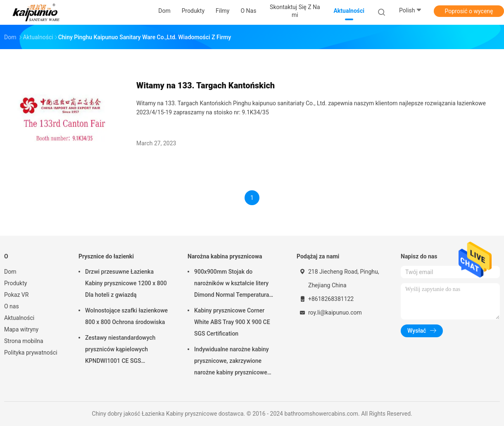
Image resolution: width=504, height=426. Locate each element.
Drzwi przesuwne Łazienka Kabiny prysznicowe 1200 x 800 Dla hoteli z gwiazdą (126, 283)
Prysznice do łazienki (106, 256)
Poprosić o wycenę (469, 11)
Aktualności (19, 318)
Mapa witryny (21, 329)
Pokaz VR (16, 295)
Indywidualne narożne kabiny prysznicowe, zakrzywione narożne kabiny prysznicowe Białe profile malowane (232, 362)
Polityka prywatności (31, 353)
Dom (10, 272)
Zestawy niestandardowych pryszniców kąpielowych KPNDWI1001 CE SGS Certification (120, 350)
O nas (12, 306)
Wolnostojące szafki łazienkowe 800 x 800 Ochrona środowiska (126, 316)
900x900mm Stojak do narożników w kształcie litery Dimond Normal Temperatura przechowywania (232, 284)
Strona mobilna (24, 341)
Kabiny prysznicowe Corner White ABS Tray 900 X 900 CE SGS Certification (232, 322)
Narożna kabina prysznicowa (225, 256)
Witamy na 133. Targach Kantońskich (206, 85)
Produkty (15, 283)
